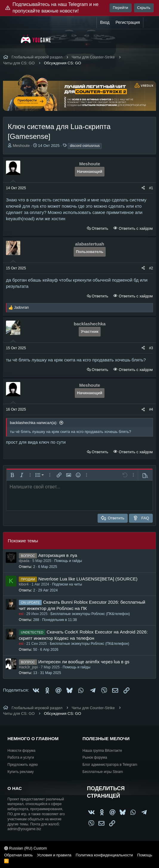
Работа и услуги (21, 757)
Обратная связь (18, 855)
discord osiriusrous (85, 146)
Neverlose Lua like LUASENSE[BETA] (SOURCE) (88, 579)
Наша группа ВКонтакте (102, 751)
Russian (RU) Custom (26, 848)
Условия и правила (54, 855)
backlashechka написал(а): (34, 423)
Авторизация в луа (58, 555)
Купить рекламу (21, 772)
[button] (12, 475)
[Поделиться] (143, 188)
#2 (151, 268)
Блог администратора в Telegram (110, 765)
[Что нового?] (149, 23)
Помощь (145, 855)
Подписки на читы (67, 584)
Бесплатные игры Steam (103, 772)
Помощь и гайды (68, 561)
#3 (151, 348)
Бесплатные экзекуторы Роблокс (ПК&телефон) (90, 614)
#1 (151, 188)
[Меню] (11, 39)
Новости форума (21, 751)
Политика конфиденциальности (104, 855)
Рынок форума (95, 757)
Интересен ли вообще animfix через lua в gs (84, 662)
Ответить (100, 228)
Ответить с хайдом (135, 228)
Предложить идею (23, 765)
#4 (151, 409)
